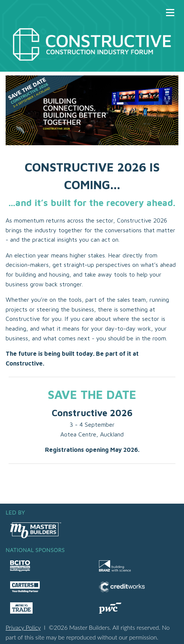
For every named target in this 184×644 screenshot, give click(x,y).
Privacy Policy (23, 627)
